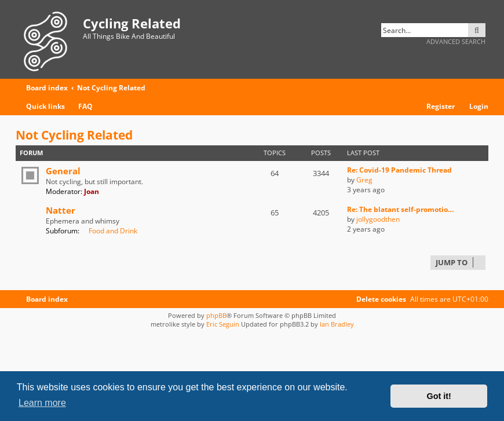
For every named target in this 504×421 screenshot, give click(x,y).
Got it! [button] (439, 396)
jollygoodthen (378, 219)
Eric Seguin (223, 324)
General (63, 171)
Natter (61, 210)
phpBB (216, 315)
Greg (364, 180)
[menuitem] (80, 107)
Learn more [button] (42, 403)
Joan (92, 191)
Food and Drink (109, 231)
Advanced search (456, 41)
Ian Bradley (337, 324)
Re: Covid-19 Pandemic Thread (399, 170)
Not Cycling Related (74, 135)
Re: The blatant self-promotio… (400, 209)
